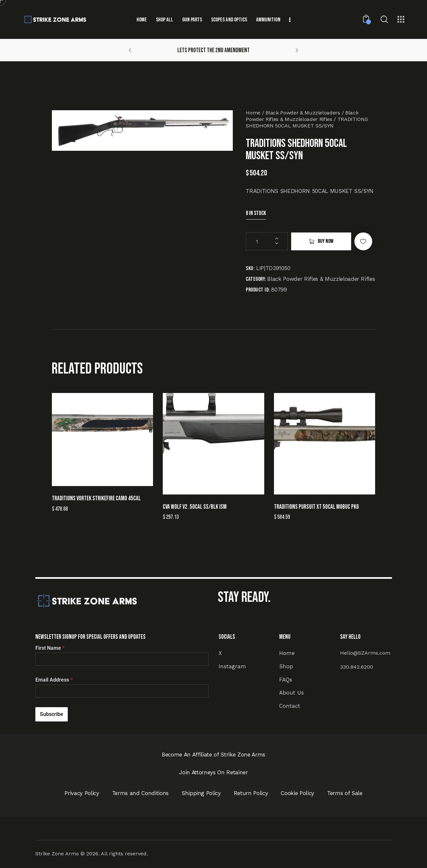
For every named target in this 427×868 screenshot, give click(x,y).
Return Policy (251, 793)
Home (253, 113)
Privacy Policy (82, 793)
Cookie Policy (297, 793)
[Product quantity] (267, 241)
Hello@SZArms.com (365, 653)
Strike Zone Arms (57, 854)
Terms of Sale (345, 793)
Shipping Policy (201, 793)
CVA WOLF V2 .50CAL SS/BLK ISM (195, 507)
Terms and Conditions (140, 793)
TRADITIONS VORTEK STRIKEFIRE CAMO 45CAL (96, 499)
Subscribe (52, 714)
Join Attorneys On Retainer (213, 772)
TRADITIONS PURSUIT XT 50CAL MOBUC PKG (316, 507)
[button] (130, 50)
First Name (50, 648)
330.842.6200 (357, 667)
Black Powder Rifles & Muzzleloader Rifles (302, 116)
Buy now (326, 241)
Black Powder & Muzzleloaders (303, 113)
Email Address (54, 680)
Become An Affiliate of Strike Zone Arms (213, 755)
